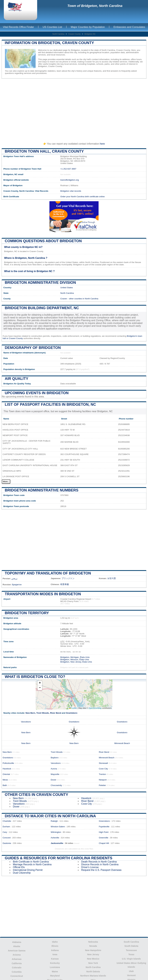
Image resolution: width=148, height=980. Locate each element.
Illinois (55, 946)
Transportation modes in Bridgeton (43, 594)
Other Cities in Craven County (36, 795)
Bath (5, 785)
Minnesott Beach (122, 743)
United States (67, 288)
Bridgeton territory (27, 613)
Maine (55, 972)
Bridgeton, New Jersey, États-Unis (76, 662)
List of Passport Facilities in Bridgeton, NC (50, 404)
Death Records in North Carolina (99, 862)
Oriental (6, 774)
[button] (40, 683)
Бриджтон (17, 585)
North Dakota (93, 972)
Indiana (55, 950)
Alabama (17, 942)
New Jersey (93, 954)
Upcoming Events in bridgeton (37, 393)
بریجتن (14, 579)
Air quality (17, 379)
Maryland (55, 976)
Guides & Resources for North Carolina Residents (59, 858)
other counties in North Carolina (84, 299)
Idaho (55, 942)
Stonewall (103, 763)
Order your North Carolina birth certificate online (83, 197)
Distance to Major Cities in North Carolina (50, 816)
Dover (53, 780)
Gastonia (7, 843)
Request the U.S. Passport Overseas (101, 870)
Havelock (7, 769)
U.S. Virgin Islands (131, 959)
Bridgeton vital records (71, 191)
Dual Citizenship (22, 873)
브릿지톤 (112, 578)
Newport (103, 780)
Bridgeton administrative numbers (42, 490)
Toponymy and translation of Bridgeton (48, 573)
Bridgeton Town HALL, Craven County (44, 151)
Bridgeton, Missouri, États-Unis (75, 660)
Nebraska (93, 942)
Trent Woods (43, 713)
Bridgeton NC (90, 34)
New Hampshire (93, 950)
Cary (5, 832)
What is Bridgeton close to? (35, 677)
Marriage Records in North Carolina (32, 864)
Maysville (55, 774)
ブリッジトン (68, 578)
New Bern (30, 713)
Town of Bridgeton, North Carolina (95, 6)
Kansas (55, 959)
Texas (131, 954)
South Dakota (131, 946)
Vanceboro (26, 722)
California (17, 963)
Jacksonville (57, 843)
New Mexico (93, 959)
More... (6, 482)
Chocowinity (56, 785)
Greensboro (104, 821)
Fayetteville (104, 827)
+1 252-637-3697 (68, 169)
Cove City (103, 769)
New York (93, 963)
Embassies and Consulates (129, 27)
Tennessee (131, 950)
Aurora (54, 769)
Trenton (102, 774)
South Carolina (131, 942)
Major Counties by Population (88, 27)
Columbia (17, 972)
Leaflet (73, 708)
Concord (7, 838)
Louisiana (55, 967)
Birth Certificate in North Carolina (31, 862)
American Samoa (17, 951)
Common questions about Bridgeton (43, 241)
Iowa (55, 954)
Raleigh (54, 821)
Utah (131, 971)
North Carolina (58, 34)
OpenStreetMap (95, 708)
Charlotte (7, 821)
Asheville (55, 838)
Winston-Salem (58, 827)
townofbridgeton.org (70, 180)
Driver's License (90, 867)
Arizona (17, 955)
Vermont (131, 975)
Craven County (74, 34)
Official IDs (19, 867)
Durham (6, 827)
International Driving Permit (28, 870)
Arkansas (17, 959)
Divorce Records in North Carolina (100, 864)
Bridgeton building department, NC (42, 308)
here (102, 144)
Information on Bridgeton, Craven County (49, 43)
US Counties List (52, 27)
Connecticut (17, 976)
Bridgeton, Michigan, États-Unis (75, 657)
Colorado (17, 968)
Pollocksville (8, 763)
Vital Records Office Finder (18, 27)
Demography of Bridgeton (33, 348)
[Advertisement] (74, 109)
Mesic (5, 780)
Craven (64, 299)
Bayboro (55, 758)
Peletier (102, 785)
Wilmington (56, 832)
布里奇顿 (64, 584)
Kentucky (55, 963)
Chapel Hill (104, 843)
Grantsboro (72, 713)
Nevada (93, 946)
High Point (104, 832)
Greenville (104, 838)
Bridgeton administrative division (40, 282)
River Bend (56, 713)
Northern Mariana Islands (93, 976)
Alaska (17, 946)
